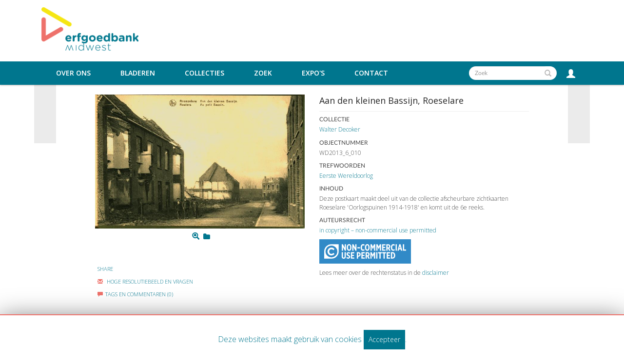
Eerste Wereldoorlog (346, 176)
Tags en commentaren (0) (135, 294)
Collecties (205, 73)
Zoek (263, 73)
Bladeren (138, 73)
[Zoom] (196, 236)
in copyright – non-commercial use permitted (378, 230)
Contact (371, 73)
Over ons (73, 73)
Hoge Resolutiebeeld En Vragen (145, 281)
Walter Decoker (340, 129)
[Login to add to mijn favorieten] (207, 236)
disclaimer (436, 273)
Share (105, 269)
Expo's (313, 73)
